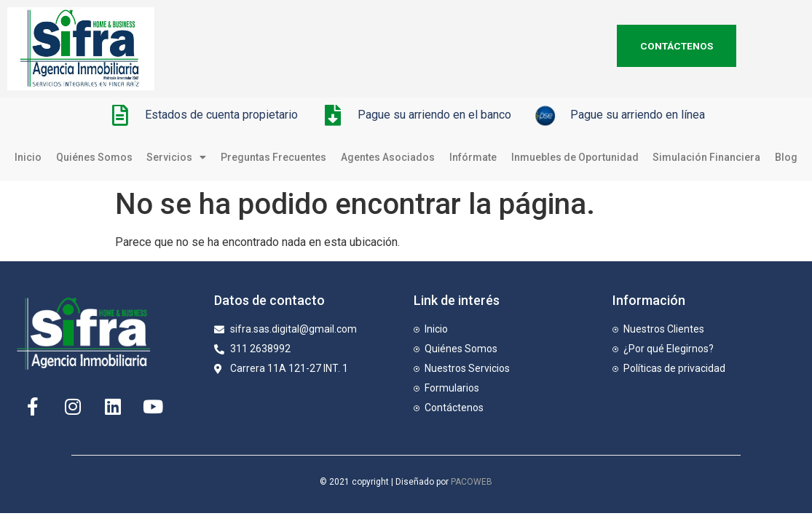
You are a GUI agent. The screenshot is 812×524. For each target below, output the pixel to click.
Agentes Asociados (388, 157)
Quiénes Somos (94, 157)
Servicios (176, 157)
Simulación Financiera (706, 157)
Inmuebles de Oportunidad (575, 157)
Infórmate (473, 157)
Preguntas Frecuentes (273, 157)
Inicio (28, 157)
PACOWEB (472, 482)
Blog (786, 157)
